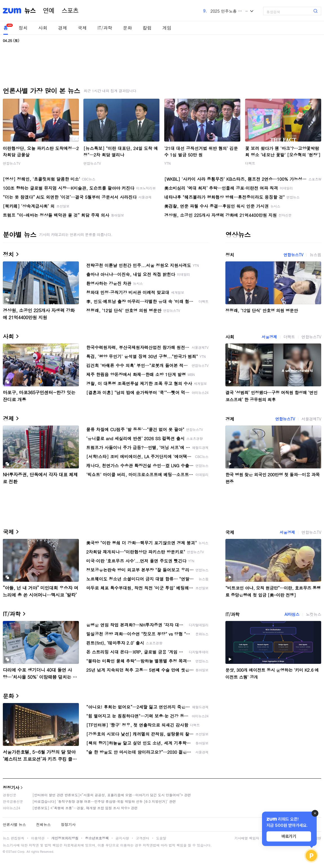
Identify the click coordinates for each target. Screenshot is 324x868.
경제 (63, 28)
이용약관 (38, 838)
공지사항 (122, 838)
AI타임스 (292, 614)
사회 (43, 28)
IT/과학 (105, 28)
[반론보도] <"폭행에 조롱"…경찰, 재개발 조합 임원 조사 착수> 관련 (85, 808)
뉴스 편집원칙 (14, 838)
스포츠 (70, 11)
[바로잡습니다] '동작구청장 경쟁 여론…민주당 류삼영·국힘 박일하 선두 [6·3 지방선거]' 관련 (104, 801)
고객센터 (143, 838)
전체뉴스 (43, 824)
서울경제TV (311, 419)
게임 (167, 28)
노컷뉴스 (314, 614)
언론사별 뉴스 (14, 824)
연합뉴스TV (12, 163)
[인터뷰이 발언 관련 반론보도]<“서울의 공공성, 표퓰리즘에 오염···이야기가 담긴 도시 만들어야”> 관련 (112, 795)
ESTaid (11, 852)
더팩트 (250, 163)
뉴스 (30, 11)
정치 (23, 28)
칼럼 (147, 28)
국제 (82, 28)
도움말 (161, 838)
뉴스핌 (315, 255)
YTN (167, 163)
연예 (49, 11)
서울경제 (269, 337)
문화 (127, 28)
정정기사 (11, 787)
